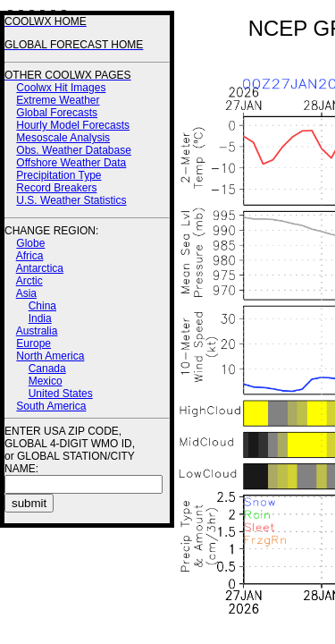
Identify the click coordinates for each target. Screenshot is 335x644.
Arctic (29, 281)
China (42, 306)
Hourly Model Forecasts (73, 125)
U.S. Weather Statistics (71, 200)
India (40, 318)
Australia (37, 331)
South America (51, 406)
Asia (26, 293)
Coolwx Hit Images (61, 88)
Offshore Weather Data (71, 163)
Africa (30, 256)
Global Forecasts (57, 113)
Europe (33, 343)
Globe (30, 243)
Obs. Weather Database (74, 150)
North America (50, 356)
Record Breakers (56, 188)
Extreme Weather (58, 100)
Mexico (46, 381)
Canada (47, 369)
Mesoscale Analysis (63, 138)
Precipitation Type (59, 175)
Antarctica (40, 268)
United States (61, 394)
